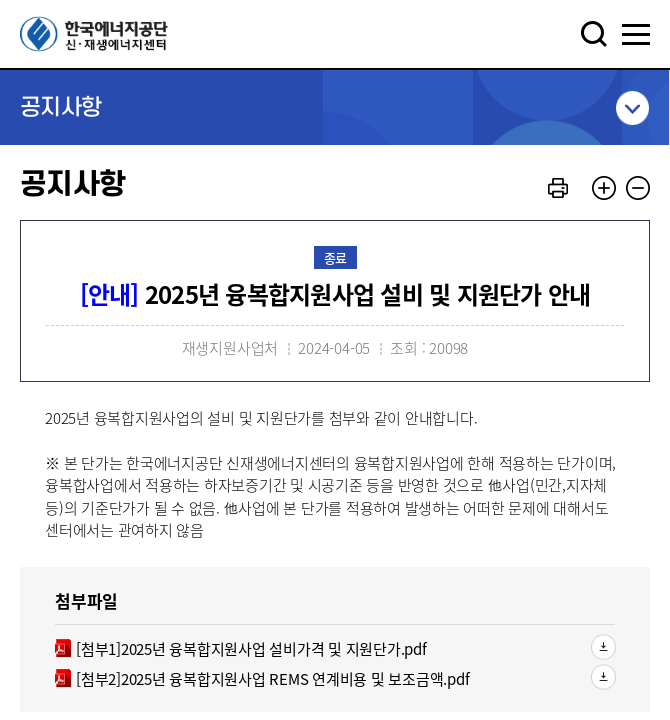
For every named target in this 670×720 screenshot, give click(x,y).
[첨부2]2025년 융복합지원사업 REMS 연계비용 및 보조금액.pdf (262, 679)
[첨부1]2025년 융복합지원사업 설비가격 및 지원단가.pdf (241, 649)
